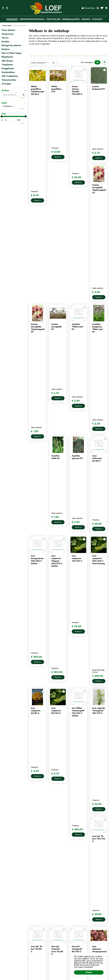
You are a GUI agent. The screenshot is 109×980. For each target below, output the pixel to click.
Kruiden (5, 42)
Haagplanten (8, 69)
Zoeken (98, 8)
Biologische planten (11, 45)
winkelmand (61, 945)
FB (3, 8)
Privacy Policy (56, 977)
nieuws (32, 948)
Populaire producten (68, 789)
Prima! (89, 972)
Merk (4, 103)
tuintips (32, 952)
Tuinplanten (7, 65)
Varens (5, 38)
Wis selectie (22, 98)
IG (7, 8)
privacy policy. (100, 950)
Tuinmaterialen (9, 80)
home (31, 938)
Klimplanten (7, 57)
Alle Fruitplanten (10, 76)
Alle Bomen (7, 61)
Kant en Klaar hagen (12, 53)
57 (82, 782)
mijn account (61, 938)
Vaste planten (8, 30)
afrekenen (60, 948)
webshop (33, 941)
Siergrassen (8, 34)
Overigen (6, 84)
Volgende (87, 782)
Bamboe (6, 49)
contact (32, 945)
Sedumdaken (8, 72)
